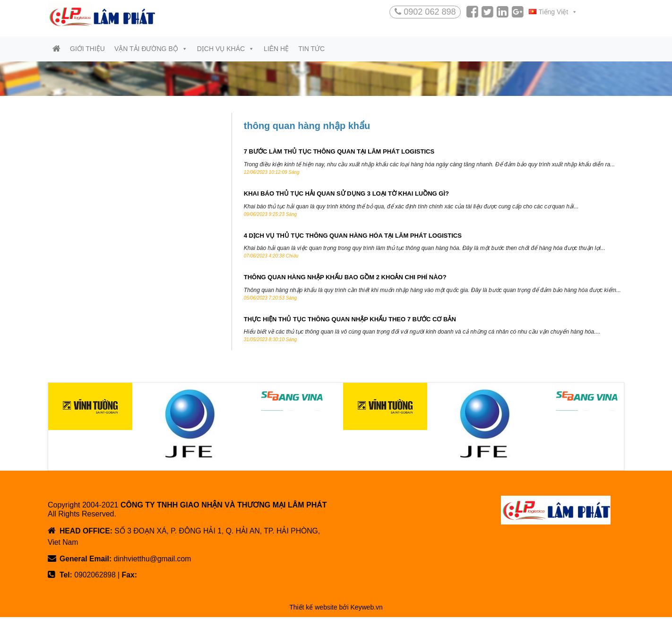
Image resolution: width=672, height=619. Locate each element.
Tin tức (311, 49)
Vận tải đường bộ (151, 49)
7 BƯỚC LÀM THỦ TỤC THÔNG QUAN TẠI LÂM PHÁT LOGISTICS (339, 153)
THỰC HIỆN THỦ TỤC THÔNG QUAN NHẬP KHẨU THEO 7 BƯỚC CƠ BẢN (350, 320)
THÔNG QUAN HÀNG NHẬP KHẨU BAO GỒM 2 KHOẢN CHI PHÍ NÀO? (345, 279)
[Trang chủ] (56, 49)
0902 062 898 (425, 12)
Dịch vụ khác (226, 49)
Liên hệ (276, 49)
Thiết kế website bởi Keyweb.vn (336, 609)
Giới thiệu (87, 49)
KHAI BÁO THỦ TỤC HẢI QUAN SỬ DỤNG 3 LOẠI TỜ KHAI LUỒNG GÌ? (346, 194)
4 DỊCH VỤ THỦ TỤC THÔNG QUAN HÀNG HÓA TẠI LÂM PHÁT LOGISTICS (353, 236)
